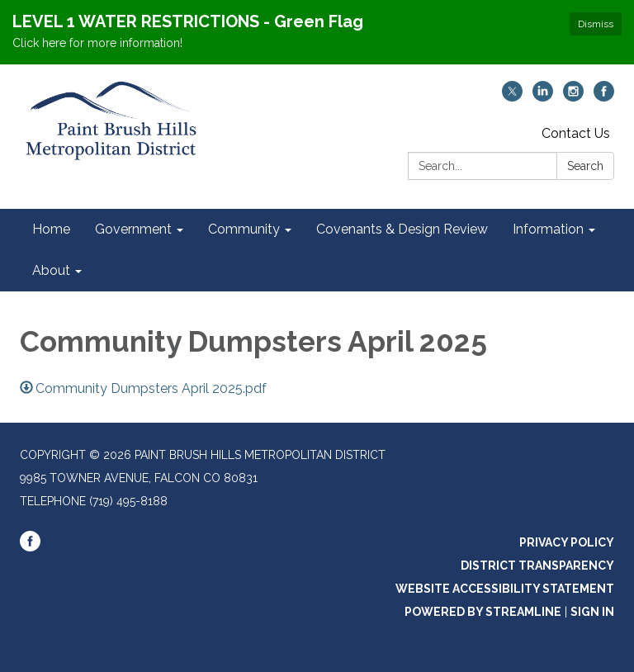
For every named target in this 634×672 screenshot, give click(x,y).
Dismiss (596, 24)
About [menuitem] (51, 270)
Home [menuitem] (51, 229)
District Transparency (537, 566)
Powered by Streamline (483, 612)
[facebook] (604, 97)
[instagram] (573, 97)
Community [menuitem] (244, 229)
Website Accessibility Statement (505, 589)
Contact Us (576, 133)
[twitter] (512, 97)
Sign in (592, 612)
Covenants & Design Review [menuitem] (402, 229)
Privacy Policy (567, 542)
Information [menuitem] (548, 229)
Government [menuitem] (133, 229)
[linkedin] (543, 97)
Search (585, 166)
